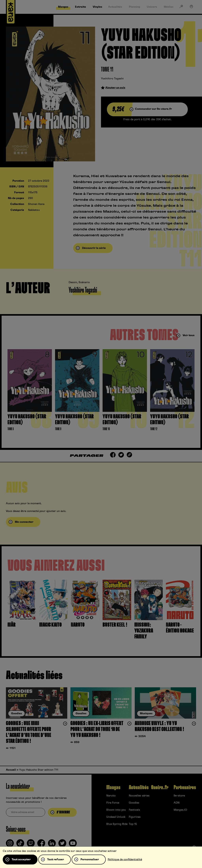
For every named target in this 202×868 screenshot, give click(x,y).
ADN (177, 803)
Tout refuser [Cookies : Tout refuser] (56, 860)
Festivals (134, 810)
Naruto (111, 796)
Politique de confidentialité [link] (125, 860)
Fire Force (113, 803)
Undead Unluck (116, 817)
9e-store (179, 796)
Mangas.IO (180, 810)
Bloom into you (116, 810)
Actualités (139, 787)
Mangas (113, 787)
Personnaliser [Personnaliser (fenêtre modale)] (90, 860)
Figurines (135, 817)
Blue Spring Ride (117, 824)
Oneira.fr (160, 787)
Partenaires (185, 787)
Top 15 (133, 824)
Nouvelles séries (139, 796)
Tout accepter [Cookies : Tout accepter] (21, 860)
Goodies (134, 803)
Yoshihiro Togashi (112, 79)
